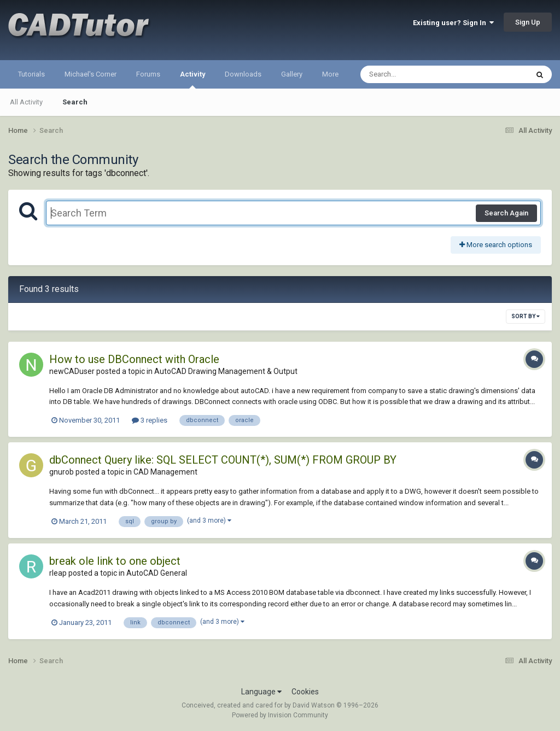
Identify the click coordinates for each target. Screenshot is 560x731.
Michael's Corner (91, 74)
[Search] (416, 74)
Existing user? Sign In (453, 23)
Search (75, 102)
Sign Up (528, 22)
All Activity (26, 102)
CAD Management (165, 472)
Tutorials (31, 74)
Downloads (243, 74)
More (330, 74)
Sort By (526, 316)
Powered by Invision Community (280, 715)
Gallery (292, 74)
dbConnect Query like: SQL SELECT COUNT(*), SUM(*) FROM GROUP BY (223, 460)
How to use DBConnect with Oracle (134, 359)
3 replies (150, 420)
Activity (192, 79)
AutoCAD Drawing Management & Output (226, 371)
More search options (496, 245)
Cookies (305, 692)
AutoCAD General (157, 573)
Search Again (506, 213)
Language (261, 692)
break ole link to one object (115, 561)
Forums (148, 74)
